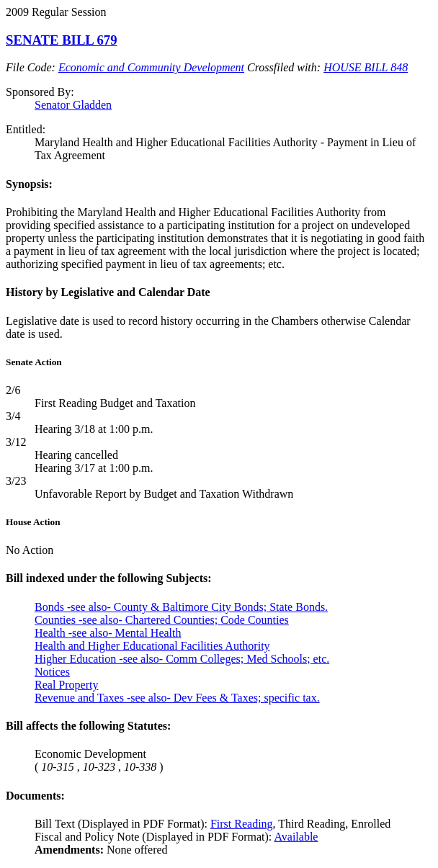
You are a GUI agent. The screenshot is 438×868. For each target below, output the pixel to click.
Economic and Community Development (151, 67)
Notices (52, 672)
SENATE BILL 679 (62, 40)
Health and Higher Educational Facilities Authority (152, 646)
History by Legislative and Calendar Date (108, 292)
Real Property (66, 685)
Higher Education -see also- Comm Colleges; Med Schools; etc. (182, 659)
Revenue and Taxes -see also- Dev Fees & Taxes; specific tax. (177, 698)
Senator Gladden (73, 105)
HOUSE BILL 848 (366, 67)
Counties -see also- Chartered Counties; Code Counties (162, 620)
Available (296, 837)
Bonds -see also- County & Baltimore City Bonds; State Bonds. (181, 607)
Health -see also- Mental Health (108, 633)
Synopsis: (29, 184)
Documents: (35, 796)
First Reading (242, 824)
